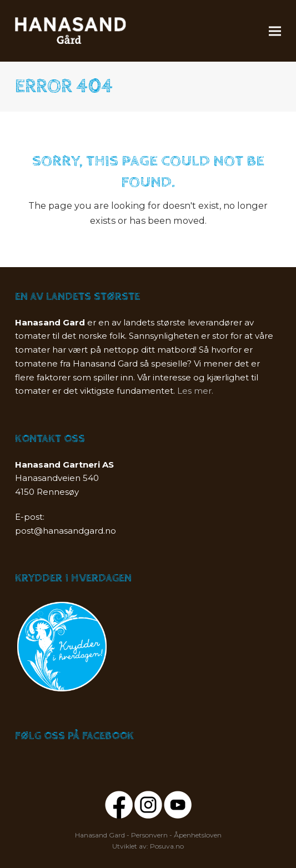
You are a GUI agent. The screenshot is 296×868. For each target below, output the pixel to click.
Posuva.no (167, 846)
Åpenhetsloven (198, 835)
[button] (275, 31)
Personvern (149, 835)
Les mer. (195, 391)
